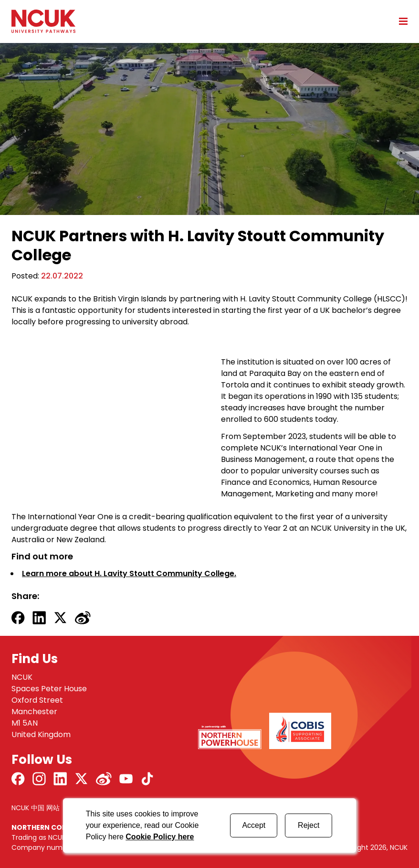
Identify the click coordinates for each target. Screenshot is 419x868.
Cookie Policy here (160, 837)
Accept (254, 825)
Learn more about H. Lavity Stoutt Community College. (129, 573)
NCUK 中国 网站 (36, 808)
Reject (309, 825)
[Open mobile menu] (400, 21)
